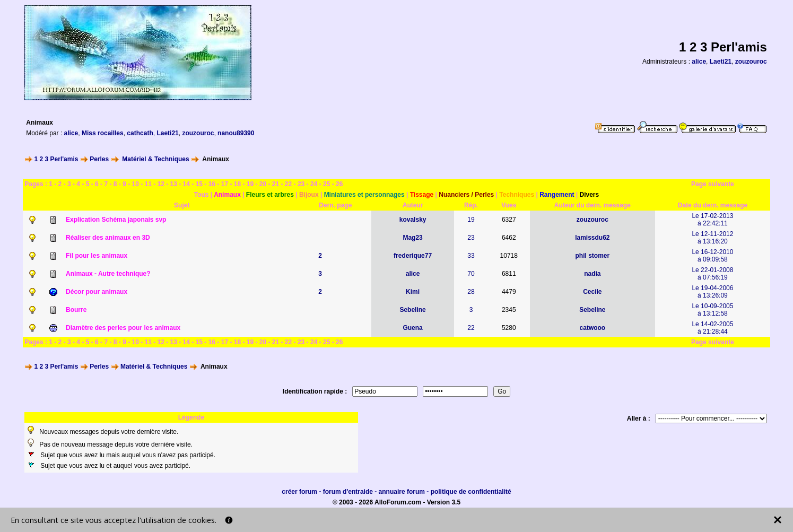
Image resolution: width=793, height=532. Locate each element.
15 (199, 184)
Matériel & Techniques (155, 159)
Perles (99, 159)
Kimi (413, 292)
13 (174, 184)
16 (212, 184)
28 (471, 292)
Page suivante (713, 184)
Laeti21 (721, 62)
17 (225, 184)
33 (471, 256)
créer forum (299, 492)
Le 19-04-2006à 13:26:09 (712, 292)
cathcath (140, 133)
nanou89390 (236, 133)
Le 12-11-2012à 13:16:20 (712, 238)
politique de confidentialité (471, 492)
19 (250, 184)
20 (263, 184)
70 (471, 274)
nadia (592, 274)
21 (276, 184)
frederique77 (413, 256)
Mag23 (412, 238)
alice (699, 62)
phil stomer (593, 256)
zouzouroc (751, 62)
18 (237, 184)
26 (339, 184)
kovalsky (413, 220)
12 (161, 184)
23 (301, 184)
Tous (202, 195)
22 (288, 184)
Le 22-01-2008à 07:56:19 (712, 274)
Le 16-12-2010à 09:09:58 (712, 256)
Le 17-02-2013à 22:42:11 (712, 220)
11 (148, 184)
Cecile (592, 292)
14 (186, 184)
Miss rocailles (103, 133)
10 (135, 184)
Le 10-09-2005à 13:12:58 (712, 310)
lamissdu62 (592, 238)
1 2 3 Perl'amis (56, 159)
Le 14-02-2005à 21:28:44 (712, 328)
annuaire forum (402, 492)
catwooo (593, 328)
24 (314, 184)
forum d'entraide (348, 492)
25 (326, 184)
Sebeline (412, 310)
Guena (412, 328)
